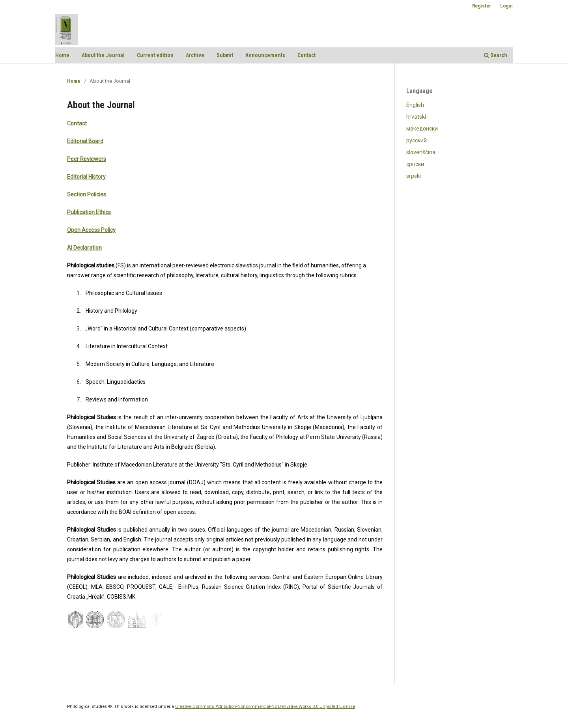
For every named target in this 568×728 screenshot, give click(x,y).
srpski (414, 176)
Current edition (155, 55)
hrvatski (416, 117)
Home (62, 55)
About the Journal (103, 55)
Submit (225, 55)
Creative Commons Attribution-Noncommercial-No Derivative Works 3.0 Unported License (265, 707)
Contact (306, 55)
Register (482, 6)
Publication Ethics (89, 212)
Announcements (265, 55)
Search (496, 55)
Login (506, 6)
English (415, 105)
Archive (195, 55)
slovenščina (421, 152)
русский (417, 140)
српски (415, 164)
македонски (422, 129)
